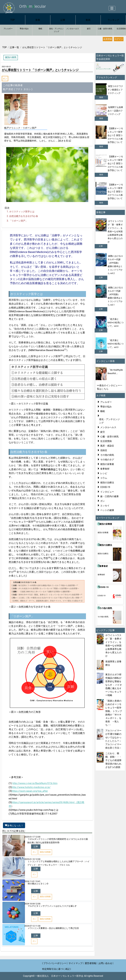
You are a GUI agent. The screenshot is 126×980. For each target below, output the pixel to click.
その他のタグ (107, 460)
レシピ (104, 473)
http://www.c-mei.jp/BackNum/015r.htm (35, 783)
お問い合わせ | (106, 963)
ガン (5, 79)
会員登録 (108, 39)
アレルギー (8, 29)
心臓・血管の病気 (105, 29)
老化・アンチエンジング (56, 30)
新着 (38, 20)
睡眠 (40, 29)
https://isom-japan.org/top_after (30, 791)
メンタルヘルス (73, 29)
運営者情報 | (91, 963)
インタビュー (107, 492)
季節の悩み (24, 29)
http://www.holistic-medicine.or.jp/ (31, 787)
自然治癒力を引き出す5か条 (24, 216)
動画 (88, 20)
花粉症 (104, 450)
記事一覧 (14, 47)
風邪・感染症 (107, 446)
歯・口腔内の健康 (109, 496)
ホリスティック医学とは (22, 212)
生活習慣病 (106, 441)
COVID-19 (105, 487)
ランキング (113, 20)
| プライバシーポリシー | (55, 963)
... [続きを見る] (63, 141)
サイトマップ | (76, 963)
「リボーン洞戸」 (18, 221)
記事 (63, 20)
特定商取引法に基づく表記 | (57, 969)
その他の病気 (107, 455)
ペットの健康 (107, 510)
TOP (13, 20)
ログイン (119, 39)
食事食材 (105, 469)
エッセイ (105, 506)
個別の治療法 (107, 483)
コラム (104, 478)
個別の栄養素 (107, 464)
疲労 (89, 29)
